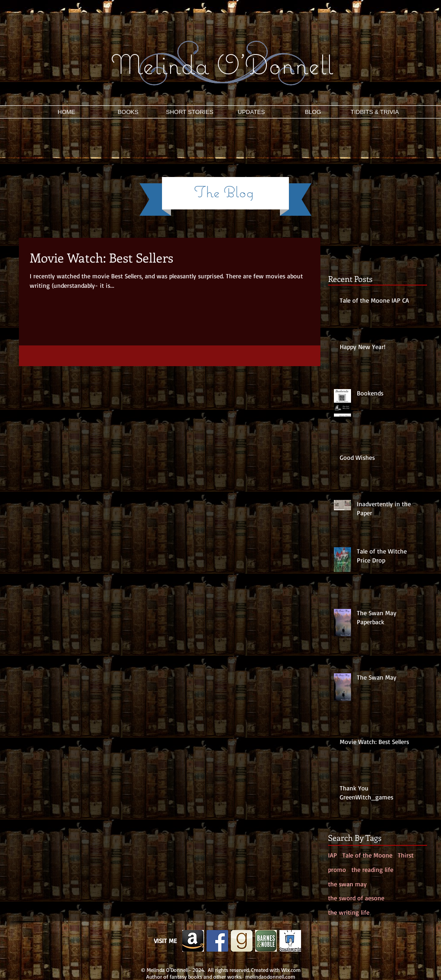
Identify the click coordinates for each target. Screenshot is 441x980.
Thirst (406, 855)
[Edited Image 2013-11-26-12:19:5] (193, 941)
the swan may (347, 884)
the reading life (372, 869)
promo (337, 869)
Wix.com (291, 970)
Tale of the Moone (367, 855)
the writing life (349, 912)
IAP (333, 855)
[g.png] (242, 941)
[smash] (290, 941)
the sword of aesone (356, 898)
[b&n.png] (266, 941)
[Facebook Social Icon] (217, 941)
